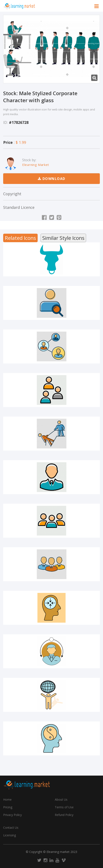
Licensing (10, 835)
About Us (61, 799)
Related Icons (20, 238)
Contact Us (11, 828)
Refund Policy (64, 815)
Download (52, 179)
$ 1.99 (21, 142)
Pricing (8, 807)
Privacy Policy (12, 815)
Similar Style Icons (63, 238)
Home (7, 799)
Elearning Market (36, 165)
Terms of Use (64, 807)
